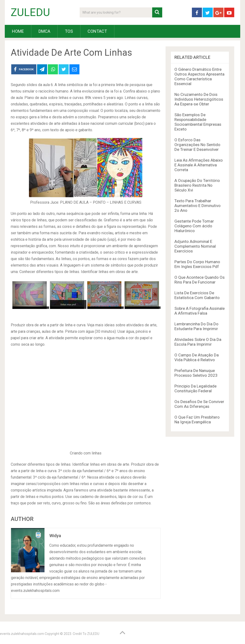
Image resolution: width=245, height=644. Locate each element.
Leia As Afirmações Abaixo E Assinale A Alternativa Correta (199, 165)
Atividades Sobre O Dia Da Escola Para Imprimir (198, 342)
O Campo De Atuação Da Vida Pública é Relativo (197, 357)
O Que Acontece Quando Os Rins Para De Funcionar (200, 280)
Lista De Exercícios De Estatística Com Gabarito (197, 295)
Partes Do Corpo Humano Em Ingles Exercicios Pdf (197, 264)
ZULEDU (30, 12)
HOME (18, 31)
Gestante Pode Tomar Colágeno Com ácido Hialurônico (194, 226)
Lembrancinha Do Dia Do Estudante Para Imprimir (196, 326)
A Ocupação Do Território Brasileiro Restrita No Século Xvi (197, 185)
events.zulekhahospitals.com (22, 634)
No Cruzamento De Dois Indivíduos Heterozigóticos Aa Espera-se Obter (199, 99)
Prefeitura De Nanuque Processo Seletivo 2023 (196, 373)
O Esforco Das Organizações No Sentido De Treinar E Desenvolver (197, 145)
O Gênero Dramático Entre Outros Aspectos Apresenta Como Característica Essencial (199, 76)
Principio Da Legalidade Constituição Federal (195, 388)
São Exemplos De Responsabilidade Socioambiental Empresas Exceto (198, 122)
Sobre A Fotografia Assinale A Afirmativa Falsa (200, 311)
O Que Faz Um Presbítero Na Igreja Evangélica (197, 420)
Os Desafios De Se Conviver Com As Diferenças (199, 404)
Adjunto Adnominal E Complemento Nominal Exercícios (195, 246)
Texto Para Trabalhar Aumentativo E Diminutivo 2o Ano (198, 206)
